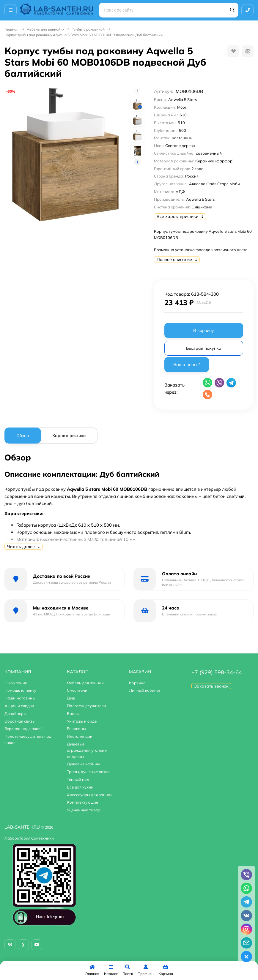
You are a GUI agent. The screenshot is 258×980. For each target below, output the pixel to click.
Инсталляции (80, 736)
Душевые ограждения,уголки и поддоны (87, 750)
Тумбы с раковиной (88, 29)
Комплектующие (82, 802)
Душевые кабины (83, 764)
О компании (16, 683)
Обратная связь (19, 721)
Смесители (77, 690)
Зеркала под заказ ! (23, 729)
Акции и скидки (19, 706)
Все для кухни (80, 787)
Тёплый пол (78, 779)
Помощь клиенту (20, 690)
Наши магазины (20, 698)
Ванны (73, 713)
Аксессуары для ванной (90, 795)
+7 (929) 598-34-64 (217, 672)
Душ (71, 698)
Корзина (137, 683)
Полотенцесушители (86, 706)
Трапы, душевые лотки (88, 772)
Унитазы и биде (82, 721)
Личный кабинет (145, 690)
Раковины (76, 729)
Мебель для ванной (43, 29)
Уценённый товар (84, 810)
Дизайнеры (15, 713)
